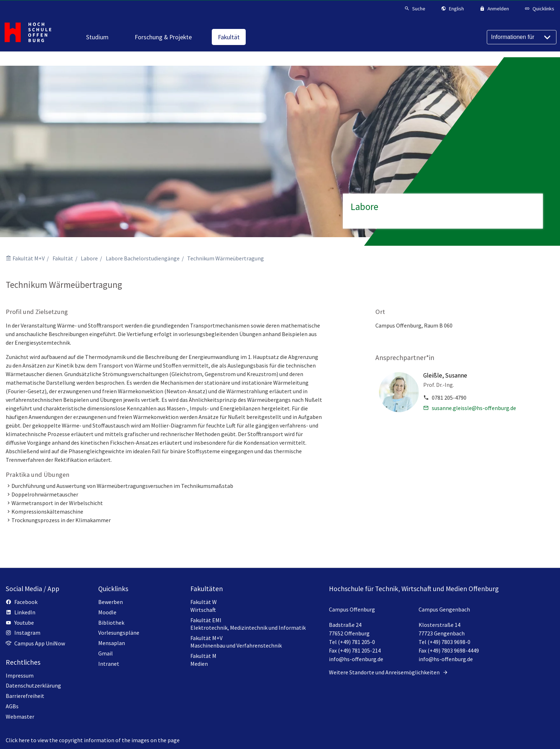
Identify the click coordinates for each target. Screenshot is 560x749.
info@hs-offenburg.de (356, 659)
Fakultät (63, 258)
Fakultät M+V (29, 258)
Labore (89, 258)
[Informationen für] (522, 37)
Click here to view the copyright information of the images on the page (93, 740)
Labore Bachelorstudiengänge (143, 258)
